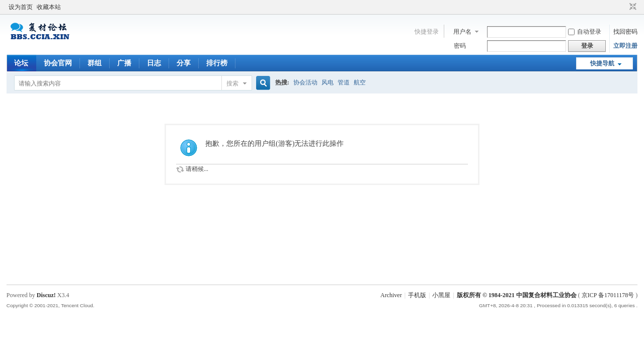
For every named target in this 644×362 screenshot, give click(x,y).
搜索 (232, 83)
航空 (360, 82)
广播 (124, 63)
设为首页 (21, 7)
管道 (344, 82)
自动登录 (585, 32)
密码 (460, 46)
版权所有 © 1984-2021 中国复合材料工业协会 (517, 295)
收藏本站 (49, 7)
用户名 (462, 32)
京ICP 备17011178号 (608, 295)
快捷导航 (602, 63)
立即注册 (625, 46)
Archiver (391, 295)
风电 (328, 82)
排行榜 (217, 63)
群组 (95, 63)
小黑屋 (441, 295)
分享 (184, 63)
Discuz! (46, 295)
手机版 (417, 295)
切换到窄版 (632, 7)
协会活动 (305, 82)
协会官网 (58, 63)
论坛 (21, 63)
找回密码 (625, 32)
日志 (154, 63)
